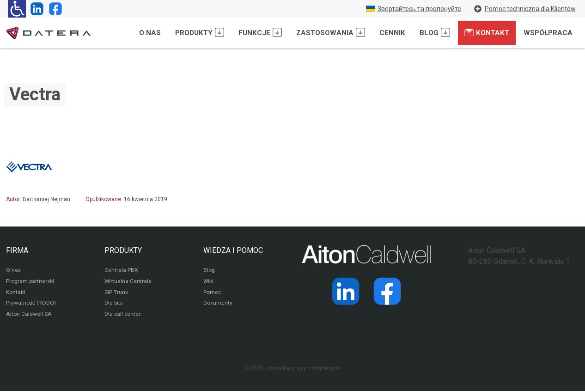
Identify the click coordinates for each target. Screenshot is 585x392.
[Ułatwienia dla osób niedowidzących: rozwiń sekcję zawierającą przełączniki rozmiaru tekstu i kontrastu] (17, 9)
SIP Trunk (116, 293)
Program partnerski (30, 282)
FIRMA (17, 250)
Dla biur (114, 304)
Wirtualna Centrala (128, 282)
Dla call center (123, 315)
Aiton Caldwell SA (28, 315)
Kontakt (487, 32)
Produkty (200, 32)
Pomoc (212, 293)
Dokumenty (218, 304)
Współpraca (548, 33)
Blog (435, 32)
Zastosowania (331, 32)
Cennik (392, 33)
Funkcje (260, 32)
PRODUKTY (123, 250)
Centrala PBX (121, 271)
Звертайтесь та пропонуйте (414, 9)
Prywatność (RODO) (31, 304)
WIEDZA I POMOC (233, 250)
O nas (150, 33)
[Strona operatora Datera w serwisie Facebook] (54, 9)
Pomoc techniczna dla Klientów (524, 9)
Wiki (209, 282)
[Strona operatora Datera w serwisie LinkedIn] (35, 9)
